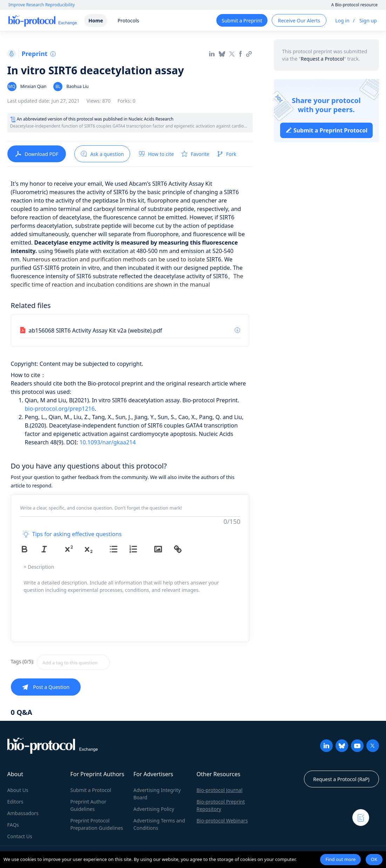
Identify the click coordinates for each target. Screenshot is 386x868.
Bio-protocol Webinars (222, 821)
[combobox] (98, 662)
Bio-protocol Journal (220, 790)
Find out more (340, 859)
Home (96, 20)
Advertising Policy (154, 809)
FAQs (13, 825)
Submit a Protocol (91, 790)
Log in (342, 20)
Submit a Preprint (242, 20)
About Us (18, 790)
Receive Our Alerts (299, 20)
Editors (15, 802)
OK (374, 859)
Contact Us (20, 836)
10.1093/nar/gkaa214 (108, 442)
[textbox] (73, 662)
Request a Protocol (322, 59)
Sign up (368, 20)
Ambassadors (23, 813)
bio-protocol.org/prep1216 (60, 409)
